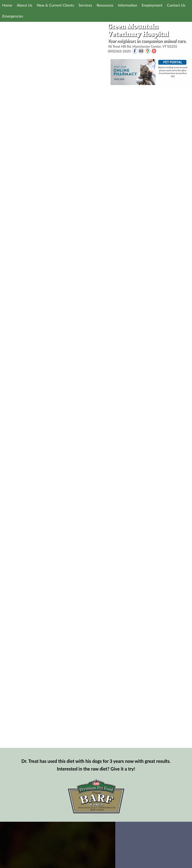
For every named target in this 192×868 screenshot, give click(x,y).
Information (128, 5)
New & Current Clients (55, 5)
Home (7, 5)
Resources (105, 5)
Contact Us (176, 5)
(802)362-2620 (119, 51)
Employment (152, 5)
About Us (24, 5)
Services (85, 5)
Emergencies (13, 16)
